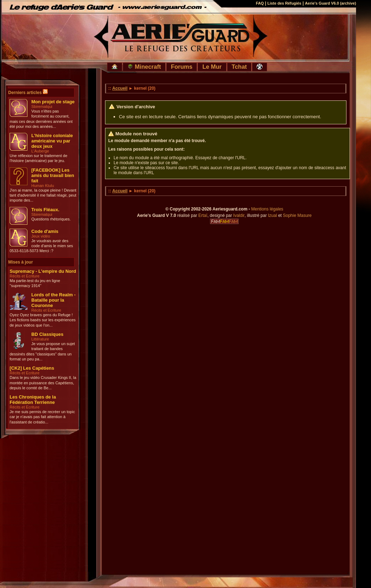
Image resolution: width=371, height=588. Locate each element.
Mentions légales (267, 209)
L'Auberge (40, 151)
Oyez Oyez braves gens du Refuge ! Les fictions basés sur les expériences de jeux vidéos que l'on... (43, 320)
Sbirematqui (42, 106)
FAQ (260, 3)
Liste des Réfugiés (284, 3)
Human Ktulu (43, 186)
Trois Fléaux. (45, 210)
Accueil (120, 88)
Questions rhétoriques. (51, 219)
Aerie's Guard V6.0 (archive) (330, 3)
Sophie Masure (297, 215)
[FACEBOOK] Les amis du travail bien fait (53, 175)
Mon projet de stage (53, 102)
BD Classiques (47, 334)
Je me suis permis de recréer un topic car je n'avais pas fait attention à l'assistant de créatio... (42, 417)
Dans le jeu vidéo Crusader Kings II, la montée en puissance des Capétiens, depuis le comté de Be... (43, 383)
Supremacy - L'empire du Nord (43, 271)
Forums (182, 67)
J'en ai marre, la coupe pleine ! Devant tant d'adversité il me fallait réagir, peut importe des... (43, 195)
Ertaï (203, 215)
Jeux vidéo (41, 236)
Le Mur (212, 67)
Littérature (40, 339)
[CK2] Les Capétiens (32, 368)
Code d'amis (45, 231)
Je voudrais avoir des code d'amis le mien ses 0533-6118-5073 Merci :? (41, 246)
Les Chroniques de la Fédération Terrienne (33, 400)
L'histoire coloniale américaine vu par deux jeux (52, 141)
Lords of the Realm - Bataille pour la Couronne (53, 300)
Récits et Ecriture (25, 276)
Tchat (239, 67)
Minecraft (144, 67)
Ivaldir (239, 215)
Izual (272, 215)
